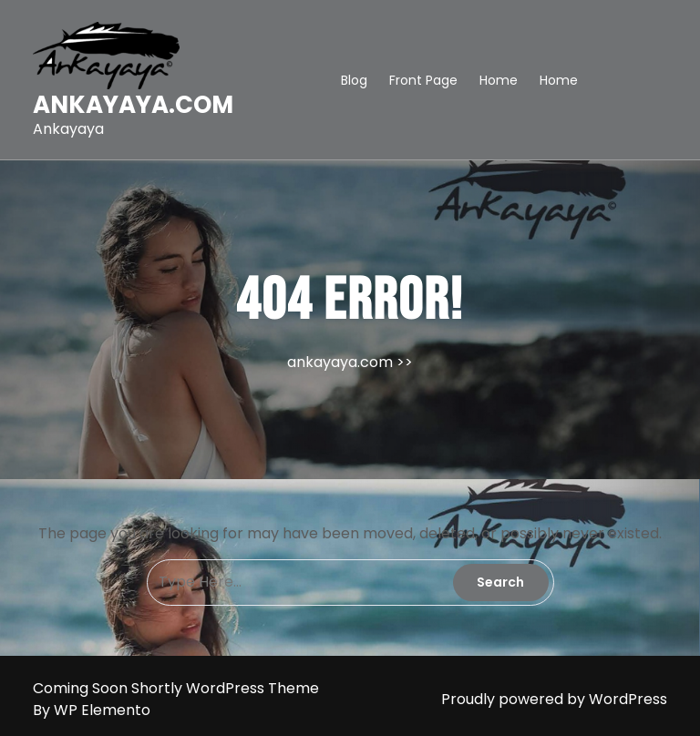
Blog (354, 80)
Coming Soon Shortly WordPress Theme (176, 688)
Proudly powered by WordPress (554, 699)
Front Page (423, 80)
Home (499, 80)
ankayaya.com (133, 105)
